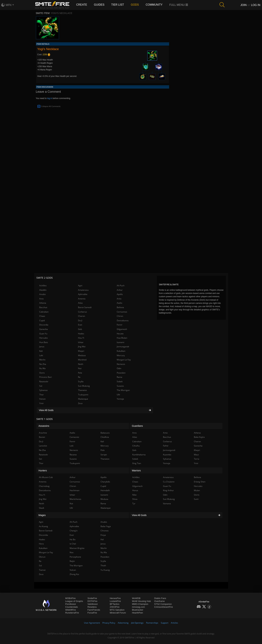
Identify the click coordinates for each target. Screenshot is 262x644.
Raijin (72, 561)
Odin (119, 368)
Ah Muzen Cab (46, 477)
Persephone (75, 557)
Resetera (92, 607)
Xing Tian (137, 463)
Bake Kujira (199, 437)
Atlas (80, 303)
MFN (9, 5)
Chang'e (74, 531)
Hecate (120, 334)
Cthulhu (136, 446)
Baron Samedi (85, 307)
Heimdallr (105, 490)
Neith (81, 364)
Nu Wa (42, 368)
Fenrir (120, 325)
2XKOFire (115, 607)
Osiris (42, 373)
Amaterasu (83, 290)
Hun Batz (44, 342)
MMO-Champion (140, 604)
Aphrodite (83, 294)
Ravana (73, 455)
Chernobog (44, 486)
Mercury (121, 355)
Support (165, 623)
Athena (43, 303)
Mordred (82, 360)
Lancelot (43, 446)
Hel (102, 539)
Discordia (44, 325)
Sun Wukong (84, 386)
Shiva (135, 499)
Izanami (121, 342)
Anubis (43, 294)
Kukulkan (121, 351)
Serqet (104, 455)
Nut (80, 368)
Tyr (134, 503)
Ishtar (81, 342)
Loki (41, 355)
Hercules (44, 338)
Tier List (118, 5)
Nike (134, 495)
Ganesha (44, 329)
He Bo (73, 539)
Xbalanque (83, 399)
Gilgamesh (122, 329)
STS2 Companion (163, 604)
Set (40, 459)
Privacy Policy (109, 623)
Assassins (44, 426)
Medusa (82, 355)
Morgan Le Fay (124, 360)
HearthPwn (137, 613)
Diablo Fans (160, 598)
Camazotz (74, 437)
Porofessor (71, 604)
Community (154, 5)
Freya (103, 535)
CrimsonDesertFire (164, 607)
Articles (174, 623)
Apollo (120, 294)
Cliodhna (105, 437)
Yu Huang (105, 570)
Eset (80, 325)
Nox (72, 552)
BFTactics (115, 604)
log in (50, 98)
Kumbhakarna (139, 455)
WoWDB (136, 598)
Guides (99, 5)
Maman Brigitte (77, 548)
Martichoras (75, 499)
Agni (80, 286)
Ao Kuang (43, 526)
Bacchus (43, 307)
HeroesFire (115, 598)
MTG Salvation (117, 610)
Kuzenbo (167, 455)
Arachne (43, 433)
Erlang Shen (200, 482)
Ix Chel (73, 544)
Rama (119, 377)
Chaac (42, 316)
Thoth (103, 566)
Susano (120, 386)
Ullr (118, 395)
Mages (42, 515)
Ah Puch (121, 286)
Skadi (41, 508)
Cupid (42, 320)
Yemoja (120, 399)
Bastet (42, 437)
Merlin (42, 360)
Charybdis (105, 482)
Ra (79, 377)
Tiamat (42, 570)
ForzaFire (92, 613)
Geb (80, 329)
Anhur (120, 290)
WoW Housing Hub (141, 601)
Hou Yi (81, 338)
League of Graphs (74, 601)
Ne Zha (43, 364)
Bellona (120, 307)
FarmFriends (94, 610)
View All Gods (95, 410)
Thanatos (82, 390)
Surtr (196, 499)
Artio (119, 299)
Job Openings (137, 623)
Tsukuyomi (83, 395)
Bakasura (105, 433)
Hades (81, 334)
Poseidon (121, 373)
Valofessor (93, 604)
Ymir (41, 403)
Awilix (119, 303)
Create (82, 5)
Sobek (120, 381)
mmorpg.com (138, 607)
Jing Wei (82, 347)
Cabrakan (44, 312)
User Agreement (92, 623)
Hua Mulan (122, 338)
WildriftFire (70, 610)
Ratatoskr (44, 381)
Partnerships (152, 623)
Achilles (43, 286)
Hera (41, 544)
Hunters (43, 471)
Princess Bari (45, 377)
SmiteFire (92, 598)
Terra (197, 459)
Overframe (160, 601)
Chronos (105, 531)
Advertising (123, 623)
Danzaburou (123, 320)
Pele (80, 373)
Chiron (120, 316)
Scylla (81, 381)
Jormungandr (123, 347)
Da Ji (80, 320)
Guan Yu (43, 334)
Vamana (167, 503)
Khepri (81, 351)
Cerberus (82, 312)
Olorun (42, 557)
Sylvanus (43, 390)
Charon (82, 316)
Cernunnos (122, 312)
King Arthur (168, 490)
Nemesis (121, 364)
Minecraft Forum (118, 613)
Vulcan (42, 399)
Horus (135, 490)
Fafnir (166, 446)
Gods (135, 5)
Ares (41, 299)
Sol (41, 386)
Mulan (197, 490)
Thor (41, 395)
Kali (41, 351)
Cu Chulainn (169, 482)
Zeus (80, 403)
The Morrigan (123, 390)
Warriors (136, 471)
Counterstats (72, 607)
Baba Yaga (106, 526)
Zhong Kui (74, 574)
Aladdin (43, 290)
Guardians (137, 426)
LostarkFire (115, 601)
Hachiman (75, 490)
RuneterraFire (72, 613)
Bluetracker (138, 610)
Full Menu (179, 5)
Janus (42, 347)
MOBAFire (70, 598)
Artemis (82, 299)
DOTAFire (93, 601)
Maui (196, 455)
